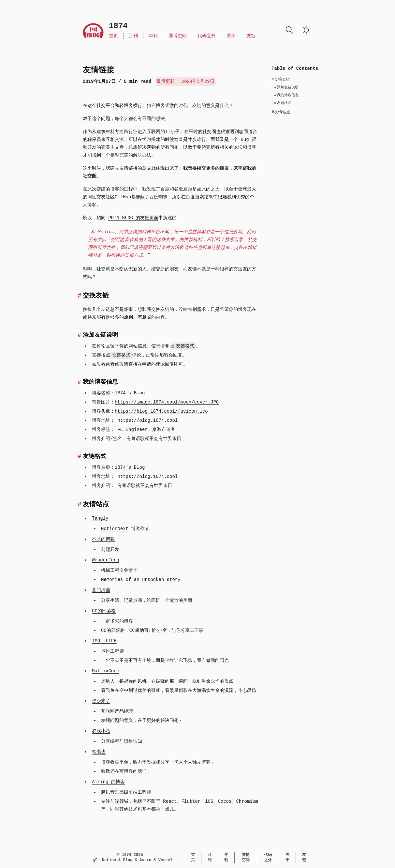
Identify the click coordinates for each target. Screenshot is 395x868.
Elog (129, 860)
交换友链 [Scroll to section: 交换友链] (281, 80)
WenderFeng (106, 560)
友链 (251, 36)
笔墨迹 (99, 752)
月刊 (133, 36)
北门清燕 (101, 590)
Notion (110, 860)
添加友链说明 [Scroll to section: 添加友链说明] (286, 87)
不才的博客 (103, 539)
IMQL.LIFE (104, 641)
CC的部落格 (104, 611)
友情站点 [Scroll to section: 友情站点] (281, 112)
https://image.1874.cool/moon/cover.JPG (167, 402)
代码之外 (207, 36)
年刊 (153, 36)
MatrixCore (106, 671)
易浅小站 (101, 731)
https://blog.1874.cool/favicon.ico (161, 411)
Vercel (165, 860)
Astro (146, 860)
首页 (113, 36)
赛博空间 (178, 36)
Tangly (100, 518)
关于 (231, 36)
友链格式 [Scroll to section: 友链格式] (283, 103)
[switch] (306, 30)
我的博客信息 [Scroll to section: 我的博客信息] (286, 95)
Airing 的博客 (108, 782)
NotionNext (115, 529)
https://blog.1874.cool (147, 420)
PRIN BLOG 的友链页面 (133, 218)
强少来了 (101, 701)
